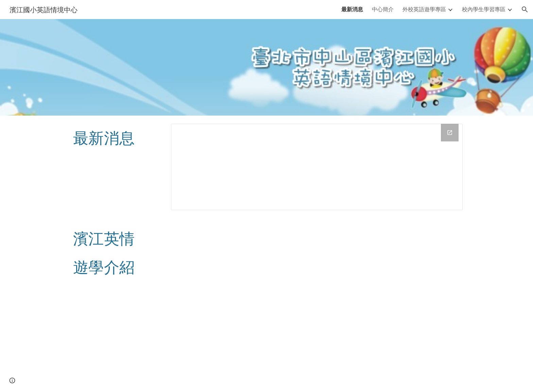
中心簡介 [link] (383, 9)
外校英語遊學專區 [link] (424, 9)
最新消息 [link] (352, 9)
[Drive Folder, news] (317, 167)
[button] (525, 10)
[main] (116, 138)
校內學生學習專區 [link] (484, 9)
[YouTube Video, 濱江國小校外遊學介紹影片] (317, 305)
